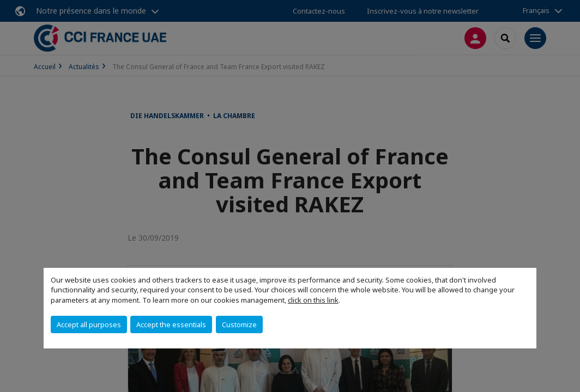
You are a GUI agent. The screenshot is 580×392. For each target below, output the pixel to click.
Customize (239, 324)
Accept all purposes (89, 324)
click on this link (313, 300)
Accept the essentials (171, 324)
